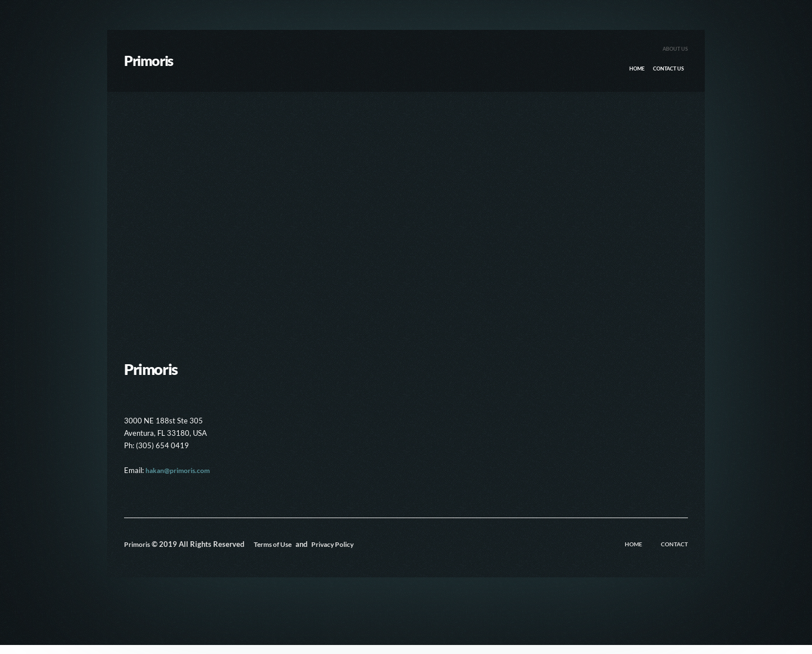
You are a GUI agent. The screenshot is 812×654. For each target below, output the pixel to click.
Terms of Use (293, 553)
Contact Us (664, 74)
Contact (674, 553)
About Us (674, 52)
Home (626, 74)
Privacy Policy (358, 553)
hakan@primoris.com (180, 479)
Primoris (138, 553)
